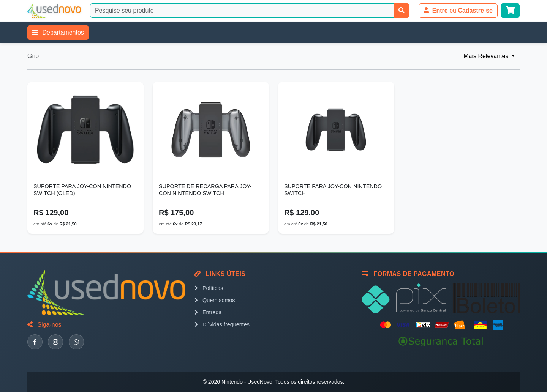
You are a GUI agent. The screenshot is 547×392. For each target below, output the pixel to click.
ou (458, 10)
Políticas (209, 288)
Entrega (208, 312)
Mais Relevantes (487, 56)
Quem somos (215, 300)
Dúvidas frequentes (222, 324)
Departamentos (58, 32)
